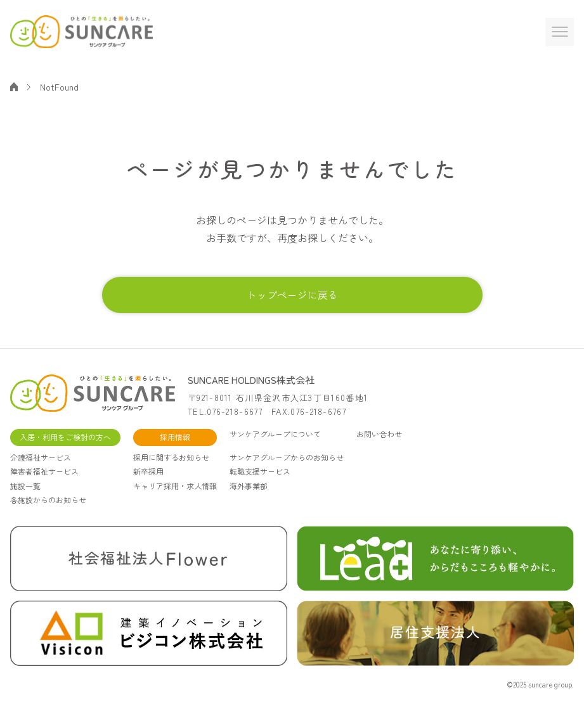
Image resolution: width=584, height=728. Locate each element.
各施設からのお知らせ (48, 512)
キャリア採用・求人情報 (175, 498)
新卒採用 (148, 483)
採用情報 (175, 449)
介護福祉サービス (41, 469)
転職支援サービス (260, 483)
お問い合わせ (379, 446)
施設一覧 (25, 498)
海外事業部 (249, 498)
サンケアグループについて (275, 446)
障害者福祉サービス (44, 483)
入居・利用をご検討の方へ (65, 449)
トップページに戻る (292, 299)
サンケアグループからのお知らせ (287, 469)
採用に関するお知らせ (171, 469)
